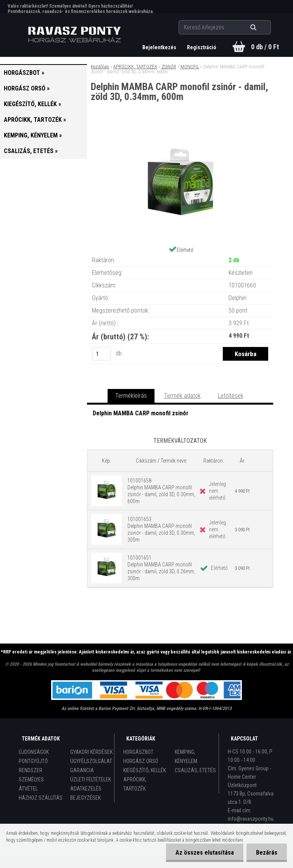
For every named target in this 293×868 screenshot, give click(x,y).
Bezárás (267, 853)
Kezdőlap (100, 67)
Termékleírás (131, 396)
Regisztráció (202, 47)
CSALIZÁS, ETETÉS (195, 770)
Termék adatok (182, 396)
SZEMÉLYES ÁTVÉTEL (31, 784)
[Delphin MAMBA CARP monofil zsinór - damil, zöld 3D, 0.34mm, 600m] (180, 133)
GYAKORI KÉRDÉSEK (91, 752)
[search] (263, 27)
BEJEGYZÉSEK (85, 798)
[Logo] (75, 35)
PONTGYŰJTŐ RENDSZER (33, 766)
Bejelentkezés (160, 47)
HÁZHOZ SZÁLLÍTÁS (41, 798)
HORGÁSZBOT (138, 752)
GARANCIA (82, 770)
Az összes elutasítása (205, 853)
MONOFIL (190, 67)
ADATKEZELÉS (86, 789)
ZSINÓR (169, 67)
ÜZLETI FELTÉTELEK (91, 779)
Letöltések (231, 396)
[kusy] (101, 354)
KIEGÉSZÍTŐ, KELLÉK (145, 770)
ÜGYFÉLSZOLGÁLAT (91, 761)
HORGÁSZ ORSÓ (141, 761)
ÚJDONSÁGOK (34, 752)
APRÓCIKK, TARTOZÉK (135, 67)
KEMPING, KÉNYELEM (186, 757)
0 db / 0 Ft (265, 47)
